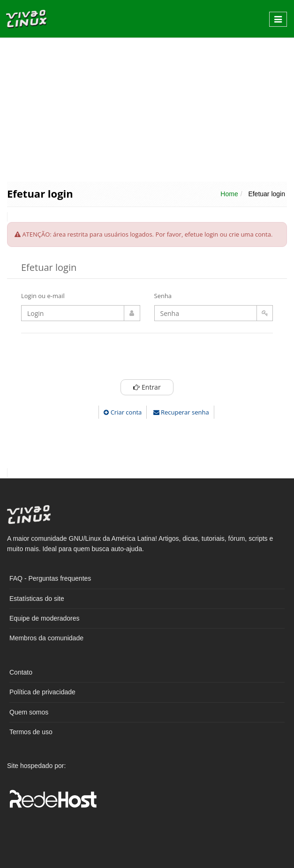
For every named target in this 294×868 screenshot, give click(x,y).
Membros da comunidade (46, 638)
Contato (21, 672)
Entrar (147, 387)
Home (229, 194)
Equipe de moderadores (44, 618)
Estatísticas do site (37, 599)
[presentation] (147, 359)
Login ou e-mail (43, 296)
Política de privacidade (42, 692)
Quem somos (29, 712)
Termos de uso (31, 732)
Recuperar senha (181, 412)
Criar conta (123, 412)
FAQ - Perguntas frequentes (50, 578)
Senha (163, 296)
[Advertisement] (147, 109)
